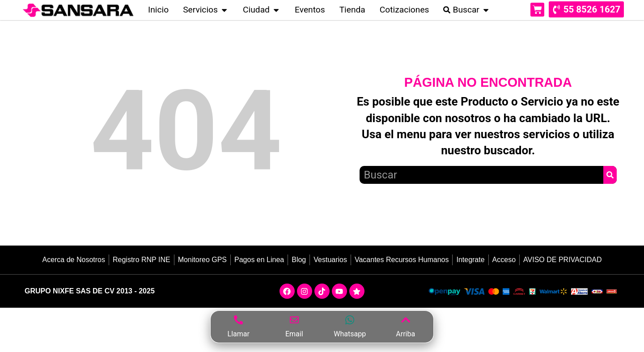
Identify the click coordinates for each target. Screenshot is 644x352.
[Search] (610, 177)
